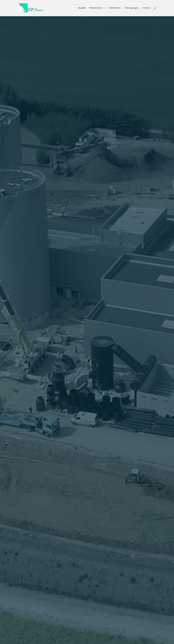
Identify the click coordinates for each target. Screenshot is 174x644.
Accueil (82, 9)
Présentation (96, 9)
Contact (146, 9)
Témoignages (131, 9)
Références (115, 9)
